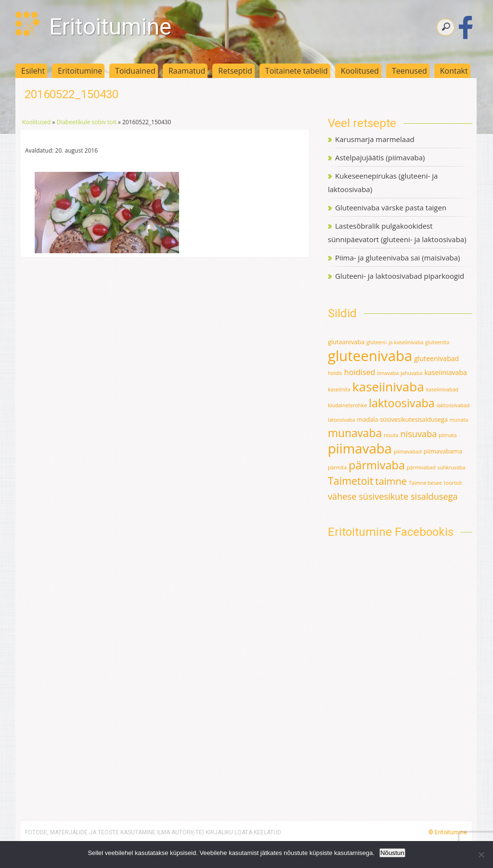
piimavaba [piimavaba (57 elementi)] (360, 448)
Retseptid (235, 71)
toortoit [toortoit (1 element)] (453, 483)
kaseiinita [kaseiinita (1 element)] (339, 389)
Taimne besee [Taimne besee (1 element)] (425, 483)
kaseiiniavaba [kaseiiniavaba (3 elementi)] (446, 372)
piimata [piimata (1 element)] (448, 435)
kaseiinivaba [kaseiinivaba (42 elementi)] (388, 387)
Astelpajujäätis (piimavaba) (380, 157)
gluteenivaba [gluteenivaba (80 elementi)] (370, 356)
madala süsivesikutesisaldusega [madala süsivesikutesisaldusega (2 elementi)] (402, 419)
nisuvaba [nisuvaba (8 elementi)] (418, 434)
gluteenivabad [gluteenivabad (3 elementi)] (436, 358)
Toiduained (135, 71)
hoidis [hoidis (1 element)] (335, 373)
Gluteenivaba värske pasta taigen (391, 207)
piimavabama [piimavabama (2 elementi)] (443, 451)
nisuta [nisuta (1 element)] (391, 435)
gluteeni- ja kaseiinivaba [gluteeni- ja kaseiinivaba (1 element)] (395, 342)
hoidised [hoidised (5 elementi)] (360, 372)
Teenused (409, 71)
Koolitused (360, 71)
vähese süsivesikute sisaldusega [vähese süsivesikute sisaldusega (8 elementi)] (393, 496)
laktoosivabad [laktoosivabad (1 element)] (453, 405)
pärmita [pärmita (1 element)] (337, 467)
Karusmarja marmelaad (375, 139)
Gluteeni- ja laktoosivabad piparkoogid (400, 276)
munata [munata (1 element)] (459, 420)
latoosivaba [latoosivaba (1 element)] (342, 420)
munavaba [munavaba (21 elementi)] (355, 433)
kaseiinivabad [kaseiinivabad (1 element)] (442, 389)
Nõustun (392, 853)
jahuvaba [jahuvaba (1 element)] (411, 373)
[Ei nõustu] (481, 855)
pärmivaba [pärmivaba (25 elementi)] (377, 465)
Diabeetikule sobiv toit (86, 122)
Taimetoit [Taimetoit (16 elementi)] (351, 481)
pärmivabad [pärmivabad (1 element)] (421, 467)
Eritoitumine (110, 27)
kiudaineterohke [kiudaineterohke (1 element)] (347, 405)
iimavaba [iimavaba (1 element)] (388, 373)
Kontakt (454, 71)
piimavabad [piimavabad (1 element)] (408, 452)
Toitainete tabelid (297, 71)
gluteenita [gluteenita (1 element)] (437, 342)
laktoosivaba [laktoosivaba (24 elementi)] (402, 403)
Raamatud (187, 71)
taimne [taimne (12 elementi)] (391, 481)
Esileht (33, 71)
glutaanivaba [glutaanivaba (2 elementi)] (346, 342)
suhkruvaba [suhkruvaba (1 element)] (451, 467)
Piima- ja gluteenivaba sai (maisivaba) (397, 258)
